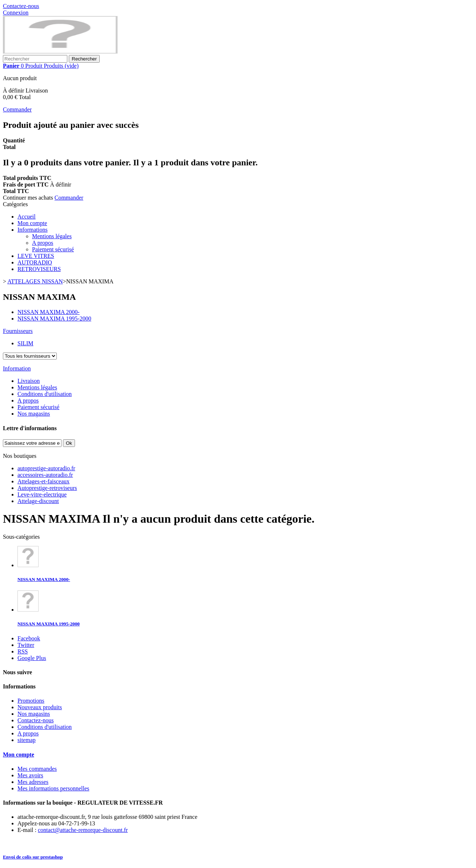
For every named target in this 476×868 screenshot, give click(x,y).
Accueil (27, 217)
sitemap (27, 740)
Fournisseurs (18, 331)
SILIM (25, 343)
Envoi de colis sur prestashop (33, 857)
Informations (33, 230)
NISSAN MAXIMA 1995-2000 (49, 624)
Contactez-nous (21, 6)
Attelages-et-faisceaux (43, 481)
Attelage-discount (38, 501)
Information (17, 368)
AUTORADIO (35, 262)
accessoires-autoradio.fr (45, 475)
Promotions (31, 701)
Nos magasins (34, 414)
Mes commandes (37, 769)
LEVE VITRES (36, 256)
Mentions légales (52, 236)
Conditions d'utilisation (45, 394)
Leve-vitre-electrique (42, 494)
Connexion (16, 13)
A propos (43, 243)
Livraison (29, 381)
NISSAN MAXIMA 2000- (44, 579)
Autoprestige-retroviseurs (47, 488)
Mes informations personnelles (53, 788)
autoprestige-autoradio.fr (46, 468)
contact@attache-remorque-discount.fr (83, 830)
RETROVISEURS (39, 269)
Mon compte (32, 223)
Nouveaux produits (40, 707)
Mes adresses (33, 782)
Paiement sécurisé (53, 249)
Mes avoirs (30, 775)
